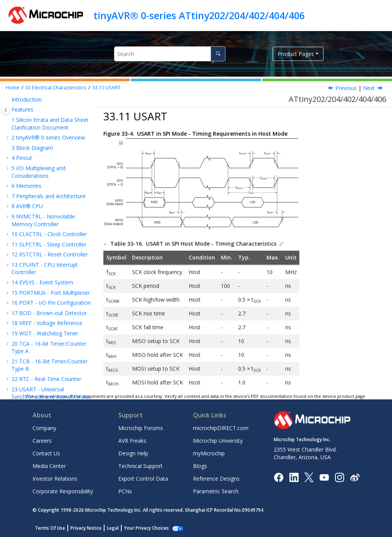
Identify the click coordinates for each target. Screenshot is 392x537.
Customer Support (34, 353)
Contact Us (46, 453)
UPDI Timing (40, 254)
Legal (113, 528)
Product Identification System (48, 363)
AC (28, 244)
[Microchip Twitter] (309, 477)
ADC (30, 223)
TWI (29, 203)
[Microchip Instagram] (339, 477)
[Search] (218, 54)
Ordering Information (42, 285)
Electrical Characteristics (56, 88)
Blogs (200, 466)
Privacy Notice (86, 528)
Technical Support (140, 466)
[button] (14, 99)
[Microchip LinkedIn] (294, 477)
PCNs (125, 491)
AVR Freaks (132, 441)
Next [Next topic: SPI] (369, 88)
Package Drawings (38, 295)
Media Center (49, 466)
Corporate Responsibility (63, 491)
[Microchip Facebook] (278, 477)
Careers (42, 441)
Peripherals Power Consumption (45, 113)
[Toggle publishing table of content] (6, 110)
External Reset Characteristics (41, 148)
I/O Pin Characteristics (52, 172)
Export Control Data (143, 479)
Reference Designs (216, 479)
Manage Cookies (142, 528)
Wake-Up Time (41, 99)
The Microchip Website (40, 325)
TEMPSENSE (40, 234)
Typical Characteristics (43, 274)
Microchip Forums (141, 428)
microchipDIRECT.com (221, 428)
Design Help (133, 453)
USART (106, 88)
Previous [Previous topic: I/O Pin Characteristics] (346, 88)
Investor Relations (55, 479)
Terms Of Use (50, 528)
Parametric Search (216, 491)
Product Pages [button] (296, 54)
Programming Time (48, 264)
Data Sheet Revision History (50, 315)
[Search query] (170, 54)
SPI (28, 193)
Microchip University (218, 441)
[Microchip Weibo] (355, 477)
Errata (23, 305)
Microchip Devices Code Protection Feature (41, 377)
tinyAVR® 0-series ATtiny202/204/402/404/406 (199, 15)
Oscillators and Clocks (50, 162)
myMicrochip (209, 453)
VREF (31, 213)
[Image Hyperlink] (324, 477)
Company (44, 428)
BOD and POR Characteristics (41, 131)
